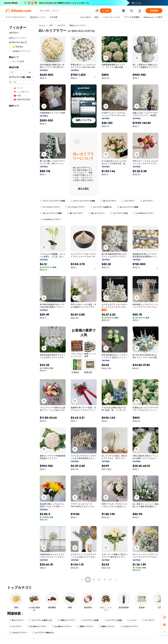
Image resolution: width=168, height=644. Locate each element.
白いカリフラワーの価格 (128, 207)
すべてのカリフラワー (50, 207)
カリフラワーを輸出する (43, 633)
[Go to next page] (116, 580)
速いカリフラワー (75, 213)
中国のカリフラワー (66, 620)
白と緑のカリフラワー (37, 626)
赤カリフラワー (16, 620)
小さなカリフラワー (129, 626)
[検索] (106, 11)
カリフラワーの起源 (89, 620)
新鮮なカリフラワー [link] (78, 25)
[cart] (132, 11)
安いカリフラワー (109, 201)
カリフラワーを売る (119, 213)
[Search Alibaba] (67, 11)
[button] (97, 11)
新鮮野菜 (61, 25)
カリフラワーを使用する (101, 207)
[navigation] (21, 303)
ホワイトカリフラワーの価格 (53, 201)
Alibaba (42, 25)
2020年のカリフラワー (144, 213)
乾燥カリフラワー (85, 626)
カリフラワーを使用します (40, 620)
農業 (51, 25)
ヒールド (132, 620)
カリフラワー (128, 201)
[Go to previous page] (82, 580)
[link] (164, 617)
